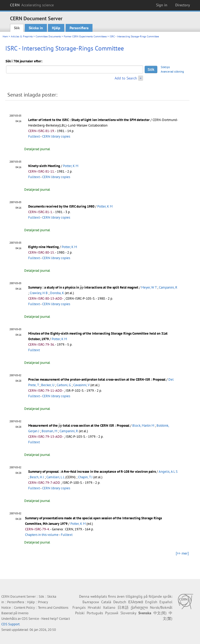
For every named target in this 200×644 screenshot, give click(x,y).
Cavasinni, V (81, 385)
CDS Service (30, 619)
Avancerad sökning (172, 72)
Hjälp (56, 28)
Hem (5, 36)
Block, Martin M (143, 426)
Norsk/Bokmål (161, 607)
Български (91, 602)
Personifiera (79, 28)
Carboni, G (64, 385)
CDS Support (10, 624)
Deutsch (120, 602)
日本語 (123, 607)
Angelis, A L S (168, 472)
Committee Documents (48, 36)
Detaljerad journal (37, 149)
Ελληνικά (136, 602)
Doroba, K (57, 293)
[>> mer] (182, 553)
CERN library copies (56, 136)
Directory (183, 5)
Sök (17, 28)
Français (79, 607)
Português (95, 613)
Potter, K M (71, 166)
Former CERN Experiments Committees (85, 36)
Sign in (162, 5)
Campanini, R (168, 287)
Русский (112, 613)
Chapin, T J (85, 477)
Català (106, 602)
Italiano (109, 607)
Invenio (23, 613)
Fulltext (34, 136)
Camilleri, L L (55, 477)
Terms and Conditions (53, 608)
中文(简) (160, 613)
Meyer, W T (149, 287)
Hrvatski (94, 607)
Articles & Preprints (22, 36)
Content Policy (24, 608)
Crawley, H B (39, 293)
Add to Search (126, 78)
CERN (32, 5)
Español (166, 602)
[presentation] (82, 287)
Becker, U (48, 385)
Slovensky (128, 613)
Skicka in (36, 28)
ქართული (139, 607)
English (151, 602)
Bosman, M (49, 431)
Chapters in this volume (42, 535)
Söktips (165, 67)
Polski (80, 613)
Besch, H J (37, 477)
